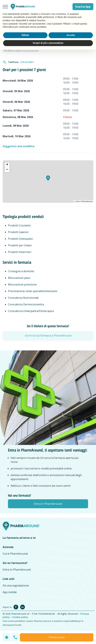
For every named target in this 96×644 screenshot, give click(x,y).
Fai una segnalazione (16, 585)
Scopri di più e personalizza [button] (48, 43)
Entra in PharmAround (17, 570)
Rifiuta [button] (25, 35)
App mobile (10, 592)
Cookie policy (20, 617)
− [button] (7, 170)
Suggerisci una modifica (19, 146)
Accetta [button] (71, 35)
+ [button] (7, 165)
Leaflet (77, 201)
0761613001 (27, 62)
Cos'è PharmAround (15, 554)
